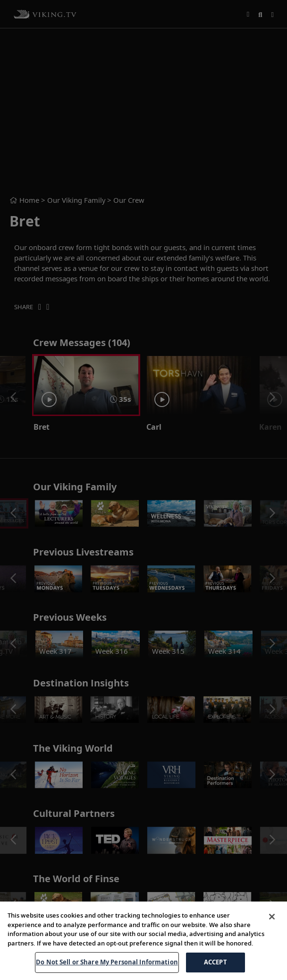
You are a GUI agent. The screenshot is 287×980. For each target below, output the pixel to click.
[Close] (272, 917)
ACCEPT (215, 962)
